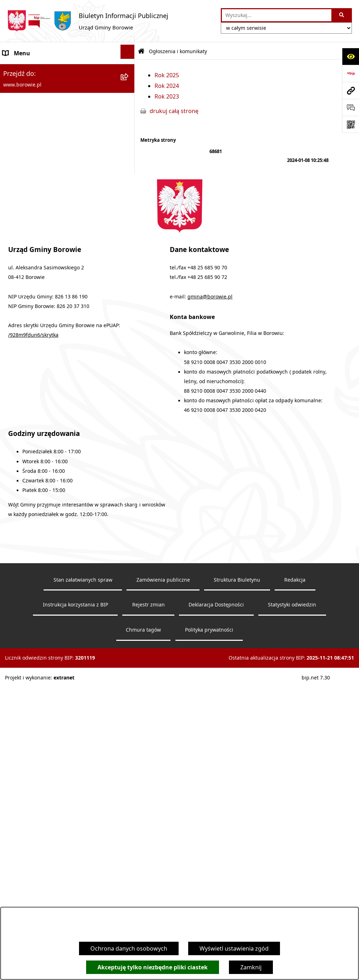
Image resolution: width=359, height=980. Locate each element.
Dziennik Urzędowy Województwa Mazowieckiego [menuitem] (49, 394)
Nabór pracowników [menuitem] (30, 326)
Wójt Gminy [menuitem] (18, 190)
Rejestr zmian (148, 905)
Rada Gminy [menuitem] (19, 224)
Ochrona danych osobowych (129, 948)
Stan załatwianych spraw (83, 880)
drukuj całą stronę (174, 111)
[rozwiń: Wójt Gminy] (129, 189)
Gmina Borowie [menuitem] (24, 241)
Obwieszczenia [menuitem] (23, 156)
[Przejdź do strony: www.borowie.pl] (350, 90)
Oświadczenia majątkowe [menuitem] (37, 292)
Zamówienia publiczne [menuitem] (33, 275)
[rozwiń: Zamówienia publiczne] (129, 274)
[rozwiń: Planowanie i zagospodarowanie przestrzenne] (129, 342)
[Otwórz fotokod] (350, 124)
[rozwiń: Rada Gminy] (129, 223)
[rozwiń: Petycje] (129, 371)
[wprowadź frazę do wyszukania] (277, 15)
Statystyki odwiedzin (292, 905)
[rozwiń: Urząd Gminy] (129, 206)
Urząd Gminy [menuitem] (20, 207)
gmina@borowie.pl (210, 597)
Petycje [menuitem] (12, 372)
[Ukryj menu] (128, 52)
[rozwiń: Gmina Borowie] (129, 240)
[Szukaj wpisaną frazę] (342, 15)
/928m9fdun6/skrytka (33, 635)
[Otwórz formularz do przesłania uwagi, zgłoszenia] (350, 107)
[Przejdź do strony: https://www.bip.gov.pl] (350, 73)
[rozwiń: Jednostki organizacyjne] (129, 257)
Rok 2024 (167, 86)
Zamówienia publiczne (163, 880)
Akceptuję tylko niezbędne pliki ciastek (153, 967)
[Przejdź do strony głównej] (88, 21)
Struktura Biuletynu (237, 880)
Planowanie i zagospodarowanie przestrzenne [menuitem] (46, 349)
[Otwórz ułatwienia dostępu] (350, 56)
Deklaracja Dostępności (216, 905)
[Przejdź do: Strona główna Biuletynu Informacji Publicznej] (141, 52)
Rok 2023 (167, 96)
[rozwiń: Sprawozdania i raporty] (129, 308)
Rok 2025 (167, 75)
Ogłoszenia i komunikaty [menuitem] (36, 70)
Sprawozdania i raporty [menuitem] (34, 309)
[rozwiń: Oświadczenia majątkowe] (129, 291)
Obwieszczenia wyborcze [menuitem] (37, 173)
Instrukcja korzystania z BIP (75, 905)
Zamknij (251, 967)
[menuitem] (67, 92)
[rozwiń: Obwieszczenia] (129, 155)
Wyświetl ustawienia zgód (234, 948)
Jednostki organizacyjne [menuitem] (35, 258)
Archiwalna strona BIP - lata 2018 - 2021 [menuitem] (55, 417)
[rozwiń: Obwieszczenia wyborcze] (129, 172)
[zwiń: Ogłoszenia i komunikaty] (129, 69)
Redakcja (295, 880)
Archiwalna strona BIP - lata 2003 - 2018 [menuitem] (55, 434)
